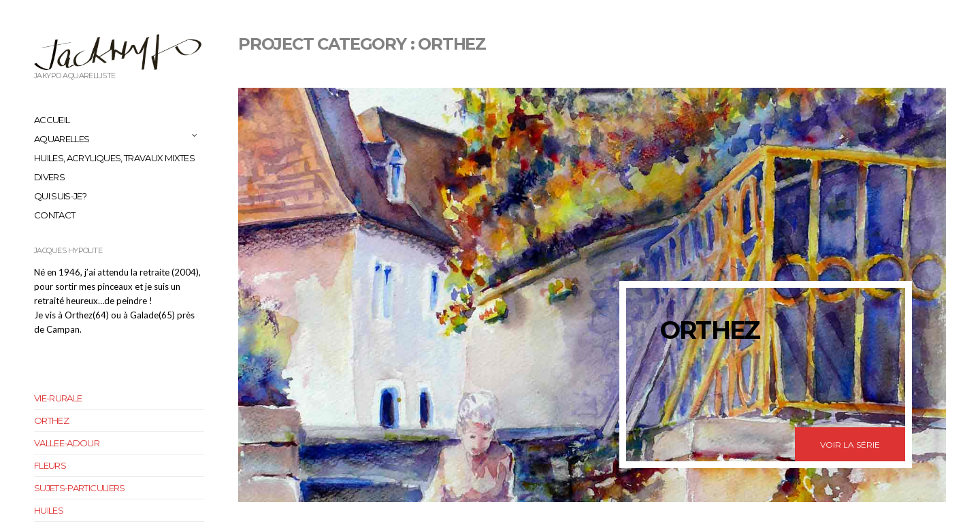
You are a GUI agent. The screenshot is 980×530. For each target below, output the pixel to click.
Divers (49, 177)
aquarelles (62, 139)
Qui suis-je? (60, 196)
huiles (49, 510)
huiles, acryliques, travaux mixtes (114, 158)
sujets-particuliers (80, 488)
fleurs (50, 465)
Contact (54, 215)
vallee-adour (67, 443)
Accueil (52, 120)
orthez (51, 420)
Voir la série (850, 445)
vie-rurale (58, 398)
